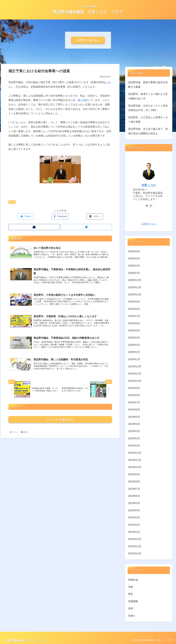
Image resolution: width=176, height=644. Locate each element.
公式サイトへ (149, 224)
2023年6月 (134, 496)
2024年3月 (134, 431)
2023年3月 (134, 518)
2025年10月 (135, 295)
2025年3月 (134, 345)
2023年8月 (134, 482)
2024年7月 (134, 402)
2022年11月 (135, 546)
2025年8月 (134, 309)
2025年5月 (134, 331)
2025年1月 (134, 359)
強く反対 (83, 100)
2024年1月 (134, 446)
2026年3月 (134, 259)
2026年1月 (134, 273)
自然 (131, 608)
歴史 (131, 594)
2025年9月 (134, 302)
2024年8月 (134, 395)
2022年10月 (135, 554)
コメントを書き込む (60, 419)
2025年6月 (134, 323)
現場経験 (133, 601)
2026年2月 (134, 266)
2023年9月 (134, 474)
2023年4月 (134, 510)
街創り (132, 616)
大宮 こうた (149, 185)
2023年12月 (135, 453)
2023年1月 (134, 532)
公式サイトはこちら (88, 40)
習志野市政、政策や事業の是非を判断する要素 (148, 85)
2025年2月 (134, 352)
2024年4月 (134, 424)
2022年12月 (135, 539)
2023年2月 (134, 525)
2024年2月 (134, 438)
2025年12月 (135, 280)
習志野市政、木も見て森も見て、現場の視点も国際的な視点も (148, 131)
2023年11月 (135, 460)
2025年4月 (134, 338)
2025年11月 (135, 287)
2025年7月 (134, 316)
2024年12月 (135, 366)
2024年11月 (135, 374)
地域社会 (133, 580)
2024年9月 (134, 388)
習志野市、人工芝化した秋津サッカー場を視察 (148, 120)
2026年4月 (134, 251)
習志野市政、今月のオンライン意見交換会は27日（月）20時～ (148, 108)
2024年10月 (135, 381)
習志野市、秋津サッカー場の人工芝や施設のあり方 (148, 96)
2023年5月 (134, 503)
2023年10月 (135, 467)
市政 (12, 202)
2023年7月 (134, 489)
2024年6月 (134, 410)
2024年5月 (134, 417)
